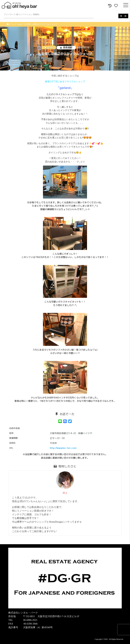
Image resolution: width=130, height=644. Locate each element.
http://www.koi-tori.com (63, 448)
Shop (19, 24)
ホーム (10, 24)
